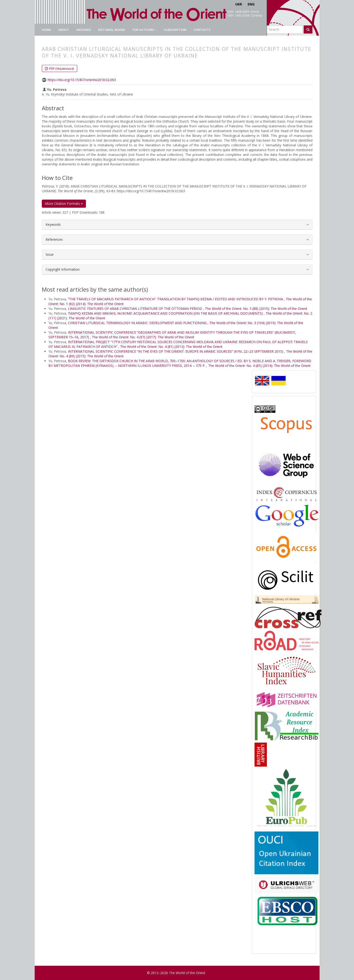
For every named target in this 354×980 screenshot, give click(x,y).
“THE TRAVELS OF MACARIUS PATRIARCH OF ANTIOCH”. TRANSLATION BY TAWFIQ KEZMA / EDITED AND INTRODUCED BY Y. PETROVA (176, 299)
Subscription (175, 30)
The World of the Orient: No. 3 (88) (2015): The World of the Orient (256, 309)
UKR (239, 4)
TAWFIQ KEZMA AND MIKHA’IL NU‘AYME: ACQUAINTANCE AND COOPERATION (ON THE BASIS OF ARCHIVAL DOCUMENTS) (166, 313)
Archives (84, 30)
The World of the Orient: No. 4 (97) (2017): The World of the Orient (143, 337)
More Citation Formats (64, 204)
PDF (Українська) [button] (61, 68)
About (64, 30)
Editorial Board (112, 30)
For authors (144, 30)
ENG (251, 4)
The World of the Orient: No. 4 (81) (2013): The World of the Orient (171, 347)
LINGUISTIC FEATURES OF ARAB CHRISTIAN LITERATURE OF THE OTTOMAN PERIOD (135, 309)
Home (46, 30)
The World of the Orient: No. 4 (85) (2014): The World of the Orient (259, 366)
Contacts (202, 30)
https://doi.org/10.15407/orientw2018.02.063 (82, 80)
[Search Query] (285, 29)
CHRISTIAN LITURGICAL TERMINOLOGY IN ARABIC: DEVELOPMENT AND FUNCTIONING (138, 323)
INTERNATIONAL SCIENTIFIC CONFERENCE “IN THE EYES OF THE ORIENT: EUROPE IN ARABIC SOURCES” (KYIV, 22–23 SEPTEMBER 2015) (176, 351)
